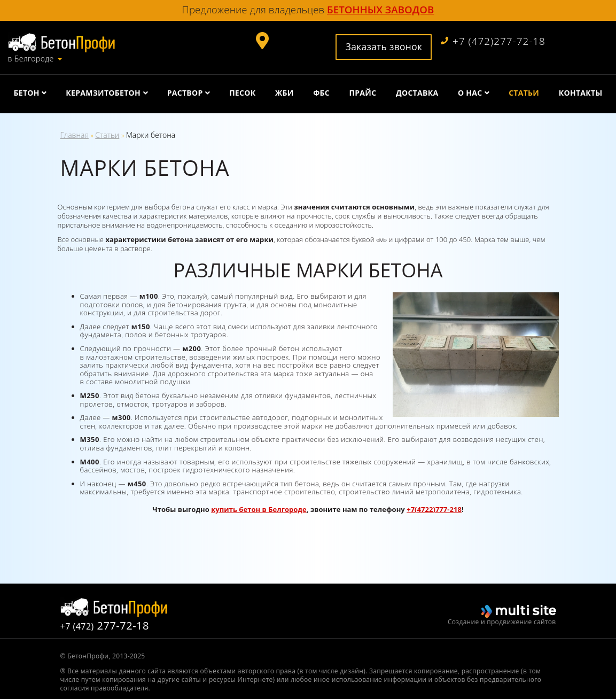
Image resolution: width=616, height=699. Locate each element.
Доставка (417, 93)
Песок (242, 93)
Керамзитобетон (103, 93)
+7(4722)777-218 (434, 509)
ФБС (321, 93)
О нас (470, 93)
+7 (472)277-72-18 (493, 41)
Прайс (363, 93)
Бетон (27, 93)
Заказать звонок (384, 46)
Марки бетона (151, 135)
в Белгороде (31, 59)
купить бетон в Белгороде (259, 509)
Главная (75, 135)
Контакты (581, 93)
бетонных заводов (380, 9)
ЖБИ (284, 93)
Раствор (185, 93)
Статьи (524, 93)
